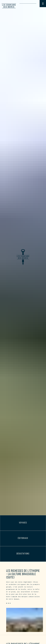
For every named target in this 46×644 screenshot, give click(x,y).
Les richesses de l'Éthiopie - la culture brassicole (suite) (23, 574)
